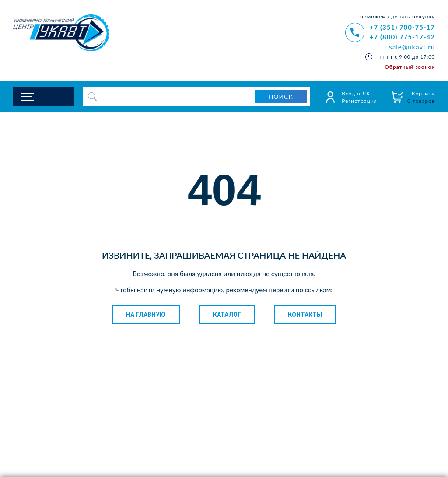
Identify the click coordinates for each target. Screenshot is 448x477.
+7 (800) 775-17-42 (402, 37)
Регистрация (359, 101)
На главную (146, 315)
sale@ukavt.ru (412, 47)
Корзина (421, 97)
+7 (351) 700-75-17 (402, 27)
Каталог (227, 315)
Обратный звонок (410, 67)
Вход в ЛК (356, 93)
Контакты (305, 315)
